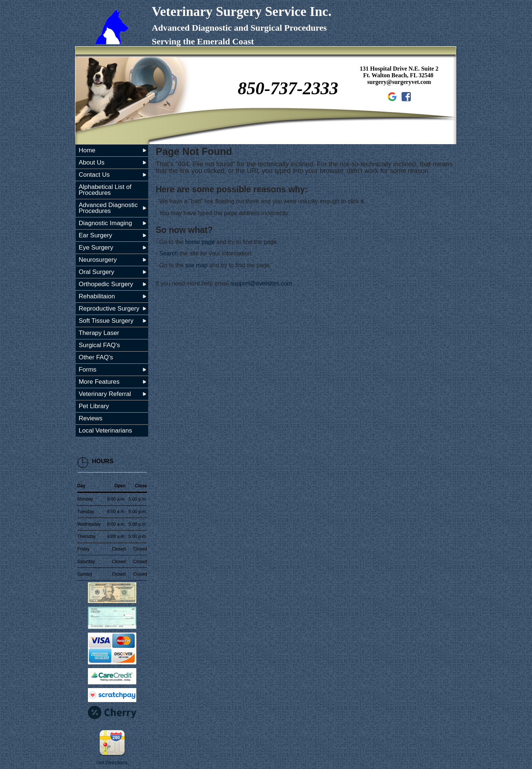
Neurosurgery (98, 260)
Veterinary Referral (105, 394)
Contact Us (94, 175)
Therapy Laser (99, 333)
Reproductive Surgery (109, 309)
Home (87, 150)
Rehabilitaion (97, 296)
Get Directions (112, 763)
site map (196, 265)
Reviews (91, 418)
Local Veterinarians (105, 431)
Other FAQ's (96, 357)
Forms (88, 370)
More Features (99, 382)
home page (200, 242)
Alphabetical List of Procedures (105, 190)
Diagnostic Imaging (105, 223)
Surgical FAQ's (99, 345)
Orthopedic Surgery (106, 284)
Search (169, 253)
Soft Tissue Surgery (106, 321)
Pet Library (94, 406)
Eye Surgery (96, 248)
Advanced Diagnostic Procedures (108, 208)
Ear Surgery (96, 235)
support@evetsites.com (261, 283)
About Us (92, 162)
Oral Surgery (96, 272)
